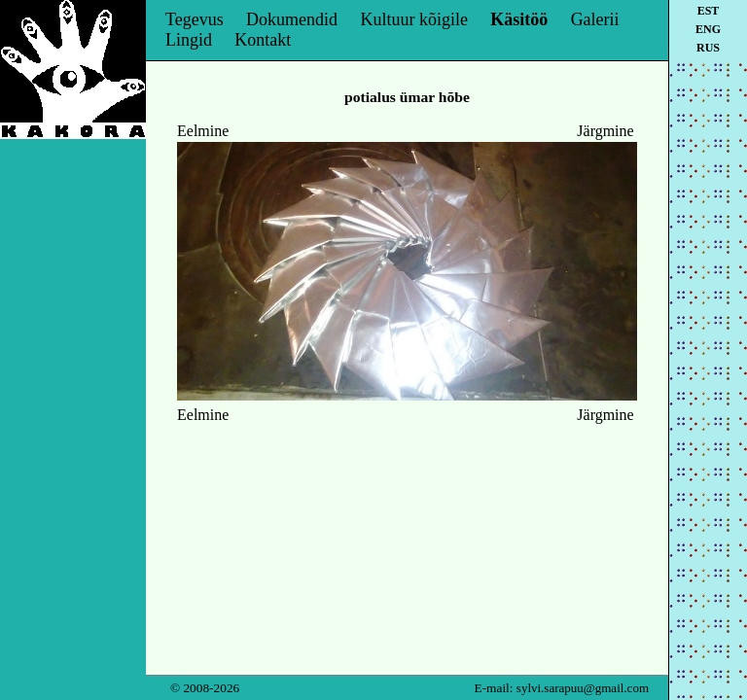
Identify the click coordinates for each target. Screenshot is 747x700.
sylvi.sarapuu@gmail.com (583, 688)
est (709, 11)
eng (708, 29)
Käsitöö (519, 19)
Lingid (189, 40)
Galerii (595, 19)
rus (708, 48)
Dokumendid (292, 19)
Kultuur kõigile (414, 19)
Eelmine (203, 131)
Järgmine (605, 131)
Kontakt (263, 40)
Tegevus (195, 19)
